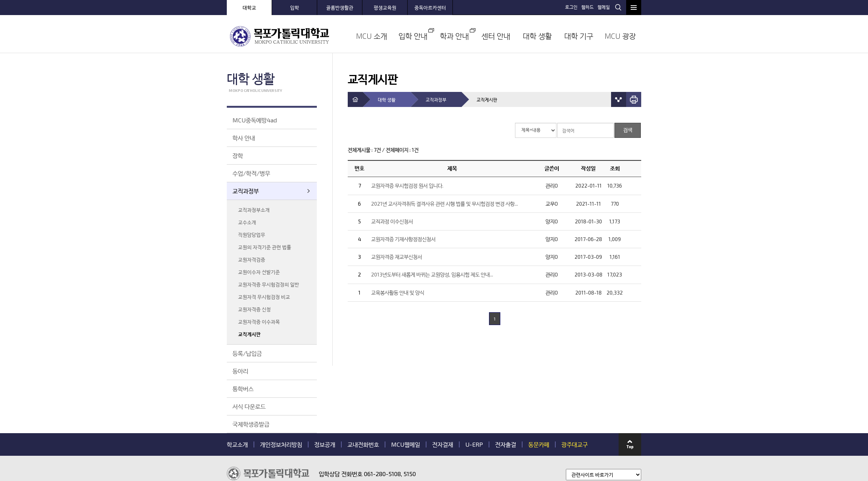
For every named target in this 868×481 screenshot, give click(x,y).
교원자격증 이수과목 (259, 322)
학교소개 (237, 444)
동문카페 (539, 444)
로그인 (572, 7)
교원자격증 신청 (254, 309)
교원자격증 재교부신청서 (397, 257)
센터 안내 (496, 36)
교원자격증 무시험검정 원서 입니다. (407, 186)
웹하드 (589, 7)
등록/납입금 (247, 353)
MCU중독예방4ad (255, 120)
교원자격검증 (252, 260)
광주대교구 (575, 444)
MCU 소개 (372, 36)
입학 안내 (413, 36)
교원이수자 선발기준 (259, 272)
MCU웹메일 (406, 444)
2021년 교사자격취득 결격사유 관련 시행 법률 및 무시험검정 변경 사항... (445, 204)
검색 (618, 7)
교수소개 (247, 222)
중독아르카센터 (430, 8)
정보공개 (325, 444)
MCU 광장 (620, 36)
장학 (238, 155)
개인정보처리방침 (281, 444)
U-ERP (474, 444)
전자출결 (506, 444)
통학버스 (243, 389)
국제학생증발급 (251, 424)
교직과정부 (246, 191)
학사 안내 (244, 138)
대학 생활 (537, 36)
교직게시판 (249, 334)
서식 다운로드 (249, 406)
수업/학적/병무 (251, 173)
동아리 (240, 371)
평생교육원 (385, 8)
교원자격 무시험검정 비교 (264, 297)
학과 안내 (455, 36)
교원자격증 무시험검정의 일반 (269, 284)
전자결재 (443, 444)
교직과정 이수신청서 (392, 221)
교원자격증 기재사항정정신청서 (403, 239)
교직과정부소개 (254, 210)
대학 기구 (579, 36)
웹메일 (605, 7)
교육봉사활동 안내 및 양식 (398, 292)
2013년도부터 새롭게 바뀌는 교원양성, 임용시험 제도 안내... (432, 274)
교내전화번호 (363, 444)
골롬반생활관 (340, 8)
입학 (295, 8)
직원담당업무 (252, 235)
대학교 (249, 8)
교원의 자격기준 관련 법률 (265, 247)
